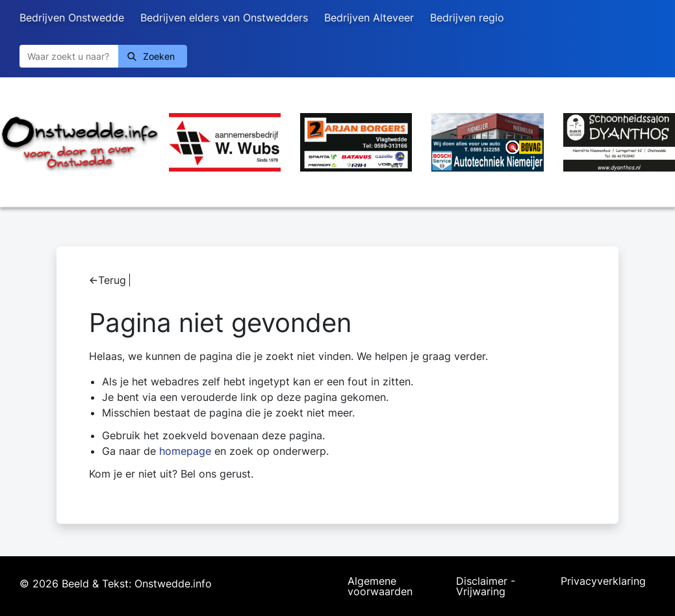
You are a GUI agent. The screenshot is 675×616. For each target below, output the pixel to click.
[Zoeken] (69, 56)
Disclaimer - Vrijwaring (486, 586)
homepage (185, 451)
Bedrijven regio (467, 18)
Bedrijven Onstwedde (72, 18)
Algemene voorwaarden (380, 586)
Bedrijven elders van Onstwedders (224, 18)
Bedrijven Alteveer (369, 18)
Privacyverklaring (603, 582)
